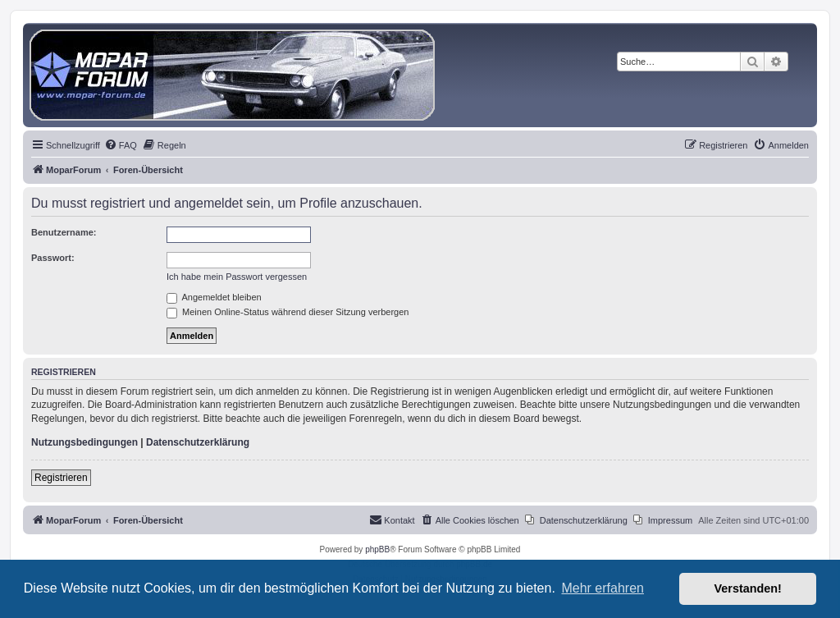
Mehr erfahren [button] (603, 588)
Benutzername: (64, 232)
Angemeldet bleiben (214, 297)
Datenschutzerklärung (198, 442)
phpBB (377, 549)
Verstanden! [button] (748, 588)
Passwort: (53, 258)
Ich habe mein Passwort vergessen (237, 277)
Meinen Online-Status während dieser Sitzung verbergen (288, 312)
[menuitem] (121, 145)
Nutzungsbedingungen (84, 442)
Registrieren (61, 478)
